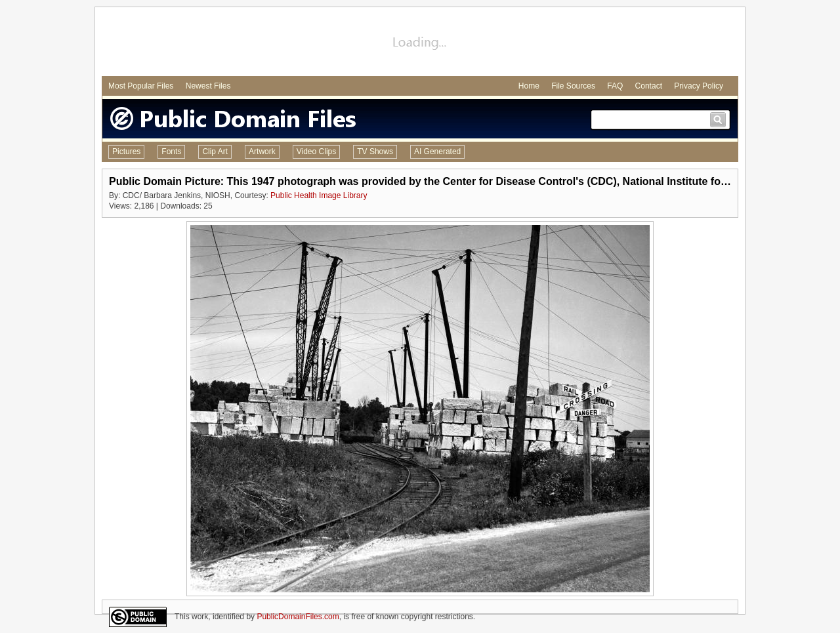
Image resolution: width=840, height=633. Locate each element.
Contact (649, 86)
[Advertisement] (420, 43)
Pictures (126, 152)
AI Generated (437, 152)
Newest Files (208, 86)
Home (529, 86)
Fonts (171, 152)
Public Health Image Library (319, 195)
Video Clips (316, 152)
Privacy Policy (699, 86)
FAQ (615, 86)
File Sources (573, 86)
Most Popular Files (141, 86)
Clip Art (215, 152)
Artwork (262, 152)
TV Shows (375, 152)
